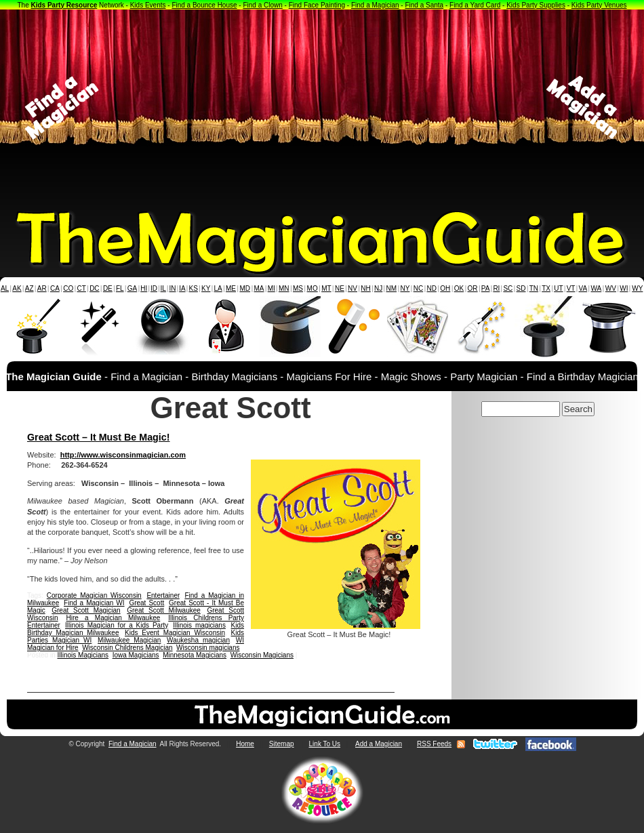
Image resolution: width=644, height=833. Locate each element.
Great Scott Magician (86, 610)
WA (597, 288)
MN (284, 288)
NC (418, 288)
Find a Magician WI (94, 603)
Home (245, 744)
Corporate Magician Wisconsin (94, 595)
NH (365, 288)
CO (68, 288)
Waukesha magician (198, 640)
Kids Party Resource (64, 5)
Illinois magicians (199, 625)
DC (94, 288)
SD (521, 288)
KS (194, 288)
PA (486, 288)
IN (172, 288)
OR (473, 288)
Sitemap (282, 744)
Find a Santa (424, 5)
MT (326, 288)
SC (508, 288)
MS (298, 288)
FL (120, 288)
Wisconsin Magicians (262, 655)
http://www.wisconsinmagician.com (123, 455)
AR (42, 288)
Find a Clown (262, 5)
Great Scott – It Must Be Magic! (99, 437)
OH (445, 288)
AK (17, 288)
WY (637, 288)
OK (459, 288)
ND (432, 288)
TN (534, 288)
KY (206, 288)
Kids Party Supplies (536, 5)
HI (144, 288)
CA (55, 288)
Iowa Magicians (136, 655)
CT (82, 288)
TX (546, 288)
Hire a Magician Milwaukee (114, 618)
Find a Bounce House (204, 5)
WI (624, 288)
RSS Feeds (434, 744)
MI (271, 288)
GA (132, 288)
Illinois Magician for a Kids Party (117, 625)
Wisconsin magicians (208, 648)
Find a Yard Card (475, 5)
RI (496, 288)
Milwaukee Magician (129, 640)
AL (5, 288)
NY (405, 288)
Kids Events (148, 5)
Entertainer (163, 595)
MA (259, 288)
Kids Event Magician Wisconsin (175, 633)
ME (231, 288)
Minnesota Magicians (195, 655)
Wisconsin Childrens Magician (127, 648)
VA (583, 288)
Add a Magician (379, 744)
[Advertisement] (322, 108)
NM (392, 288)
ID (154, 288)
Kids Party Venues (599, 5)
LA (218, 288)
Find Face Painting (317, 5)
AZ (29, 288)
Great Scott (146, 603)
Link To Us (325, 744)
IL (163, 288)
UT (558, 288)
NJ (378, 288)
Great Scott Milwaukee (164, 610)
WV (611, 288)
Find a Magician (375, 5)
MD (245, 288)
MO (313, 288)
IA (182, 288)
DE (108, 288)
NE (340, 288)
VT (571, 288)
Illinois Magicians (83, 655)
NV (353, 288)
